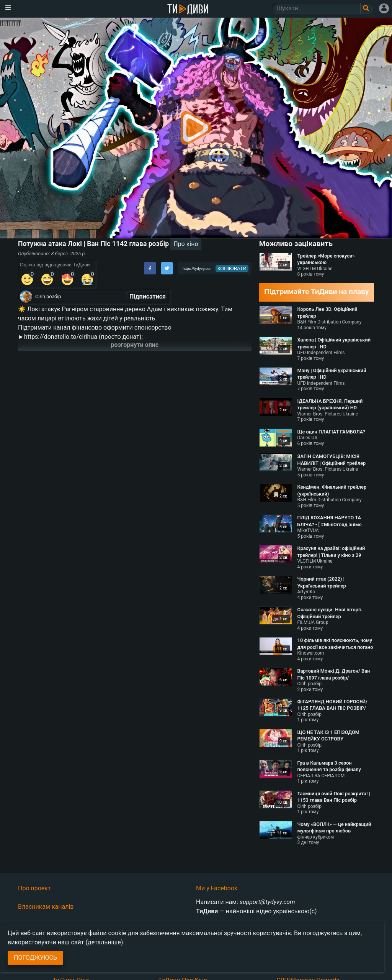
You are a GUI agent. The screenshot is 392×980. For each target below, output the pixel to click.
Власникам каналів (46, 907)
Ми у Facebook (217, 888)
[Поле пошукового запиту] (367, 8)
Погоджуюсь (35, 958)
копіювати (232, 268)
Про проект (34, 888)
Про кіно (186, 244)
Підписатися (148, 296)
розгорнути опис (135, 345)
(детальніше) (105, 942)
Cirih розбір (48, 296)
